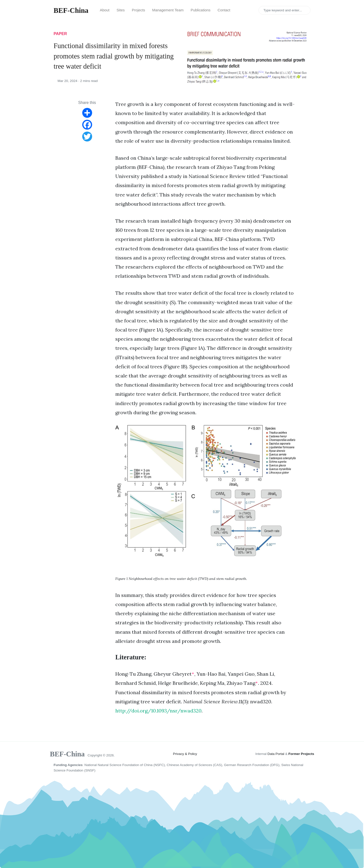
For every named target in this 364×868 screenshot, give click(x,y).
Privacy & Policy (185, 754)
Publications (201, 10)
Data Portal (276, 754)
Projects (139, 10)
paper (60, 34)
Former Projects (301, 754)
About (105, 10)
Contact (224, 10)
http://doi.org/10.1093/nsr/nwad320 (158, 711)
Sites (121, 10)
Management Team (168, 10)
